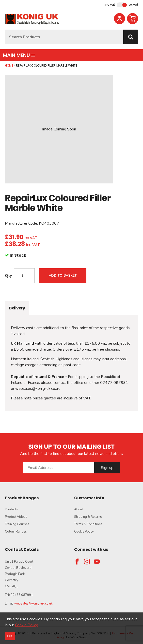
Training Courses (17, 524)
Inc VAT (110, 5)
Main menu (19, 55)
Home (9, 65)
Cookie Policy (84, 532)
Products (11, 509)
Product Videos (16, 517)
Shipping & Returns (88, 517)
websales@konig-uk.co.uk (33, 604)
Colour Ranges (16, 532)
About (79, 509)
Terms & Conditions (88, 524)
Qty (8, 276)
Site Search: (5, 30)
